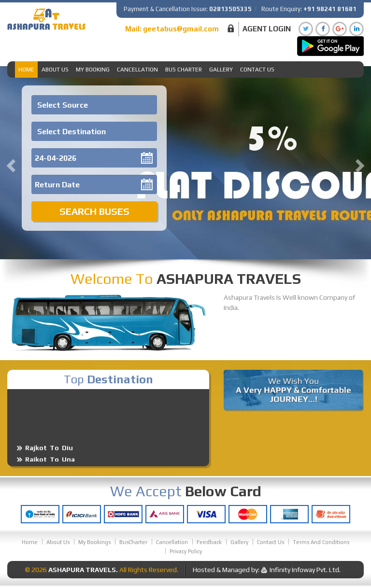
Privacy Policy (186, 551)
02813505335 (230, 9)
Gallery (221, 70)
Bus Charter (184, 70)
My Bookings (94, 542)
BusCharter (133, 542)
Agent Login (267, 29)
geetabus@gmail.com (181, 29)
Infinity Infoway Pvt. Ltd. (305, 570)
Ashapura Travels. (83, 570)
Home (26, 70)
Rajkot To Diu (49, 454)
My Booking (93, 70)
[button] (10, 163)
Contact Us (257, 70)
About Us (55, 70)
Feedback (209, 542)
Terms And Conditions (321, 542)
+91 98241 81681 (330, 9)
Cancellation (137, 70)
